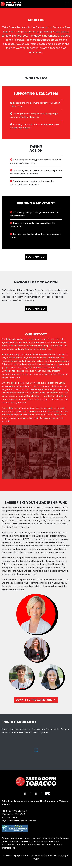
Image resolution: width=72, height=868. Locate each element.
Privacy (36, 859)
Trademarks (51, 855)
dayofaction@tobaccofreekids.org (19, 821)
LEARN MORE (36, 257)
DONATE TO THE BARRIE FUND (36, 700)
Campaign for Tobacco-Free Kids (27, 855)
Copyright (63, 855)
